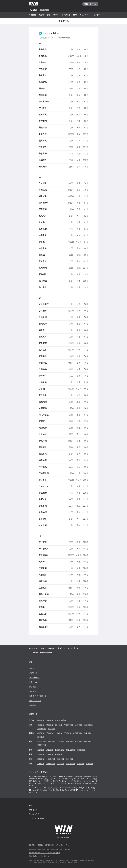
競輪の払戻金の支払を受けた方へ (40, 856)
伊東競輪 (87, 733)
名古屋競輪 (42, 742)
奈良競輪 (50, 750)
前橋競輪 (50, 725)
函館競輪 (41, 720)
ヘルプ (31, 806)
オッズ (56, 15)
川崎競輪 (59, 733)
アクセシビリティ (35, 814)
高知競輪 (61, 759)
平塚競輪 (68, 733)
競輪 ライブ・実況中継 (38, 696)
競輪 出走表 (33, 682)
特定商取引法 (49, 845)
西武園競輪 (88, 725)
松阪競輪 (87, 742)
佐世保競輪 (70, 764)
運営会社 (32, 845)
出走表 (41, 15)
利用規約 (40, 845)
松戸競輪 (41, 733)
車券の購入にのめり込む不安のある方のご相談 (44, 853)
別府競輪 (80, 764)
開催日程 (32, 15)
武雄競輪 (61, 764)
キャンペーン (85, 15)
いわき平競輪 (61, 720)
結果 (75, 15)
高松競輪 (41, 759)
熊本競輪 (89, 764)
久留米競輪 (51, 764)
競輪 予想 (32, 687)
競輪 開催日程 (34, 678)
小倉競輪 (41, 764)
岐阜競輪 (52, 742)
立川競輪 (52, 729)
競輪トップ (33, 668)
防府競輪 (59, 754)
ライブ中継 (66, 15)
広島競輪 (50, 754)
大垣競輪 (61, 742)
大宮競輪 (79, 725)
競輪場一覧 (33, 673)
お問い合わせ (33, 810)
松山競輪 (70, 759)
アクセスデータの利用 (36, 818)
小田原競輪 (78, 733)
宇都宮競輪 (69, 725)
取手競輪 (59, 725)
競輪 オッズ (33, 691)
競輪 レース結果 (35, 701)
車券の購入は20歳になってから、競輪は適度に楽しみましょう (50, 850)
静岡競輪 (41, 737)
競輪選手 (32, 705)
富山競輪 (79, 742)
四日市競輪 (42, 745)
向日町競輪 (60, 750)
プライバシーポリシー (63, 845)
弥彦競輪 (41, 725)
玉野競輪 (41, 754)
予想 (49, 15)
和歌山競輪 (70, 750)
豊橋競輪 (70, 742)
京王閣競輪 (42, 729)
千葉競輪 (50, 733)
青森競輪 (50, 720)
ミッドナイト (98, 15)
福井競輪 (41, 750)
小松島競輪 (51, 759)
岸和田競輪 (81, 750)
